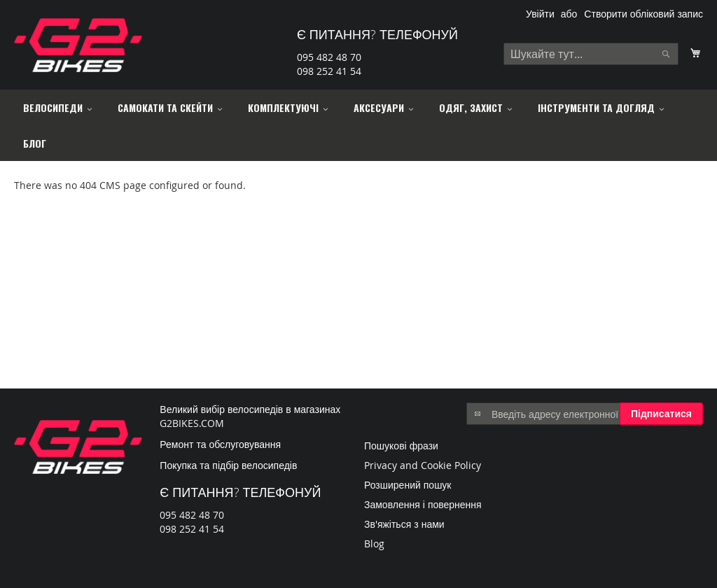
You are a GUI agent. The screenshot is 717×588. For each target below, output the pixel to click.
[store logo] (78, 45)
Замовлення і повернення (423, 504)
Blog (374, 544)
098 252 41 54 (329, 71)
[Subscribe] (661, 414)
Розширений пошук (408, 485)
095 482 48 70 (329, 57)
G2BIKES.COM (192, 423)
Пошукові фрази (401, 446)
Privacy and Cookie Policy (423, 465)
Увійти (540, 14)
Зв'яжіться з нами (404, 524)
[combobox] (591, 54)
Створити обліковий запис (643, 14)
